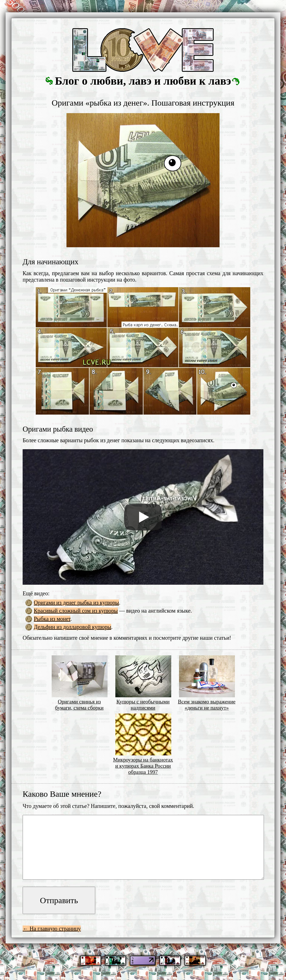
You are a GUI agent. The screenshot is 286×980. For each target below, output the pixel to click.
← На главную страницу (52, 929)
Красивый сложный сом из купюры (76, 611)
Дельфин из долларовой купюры (72, 627)
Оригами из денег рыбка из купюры (76, 603)
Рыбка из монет (52, 619)
